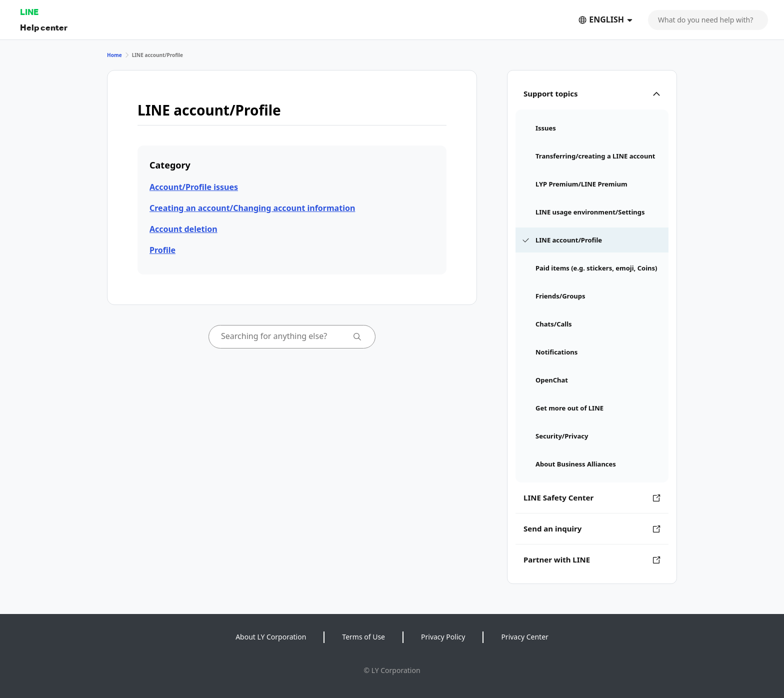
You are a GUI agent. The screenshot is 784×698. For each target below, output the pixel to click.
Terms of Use (363, 637)
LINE (29, 12)
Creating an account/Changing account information (252, 208)
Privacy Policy (443, 637)
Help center (44, 27)
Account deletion (183, 229)
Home (114, 55)
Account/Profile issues (194, 187)
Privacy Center (524, 637)
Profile (162, 250)
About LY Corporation (271, 637)
